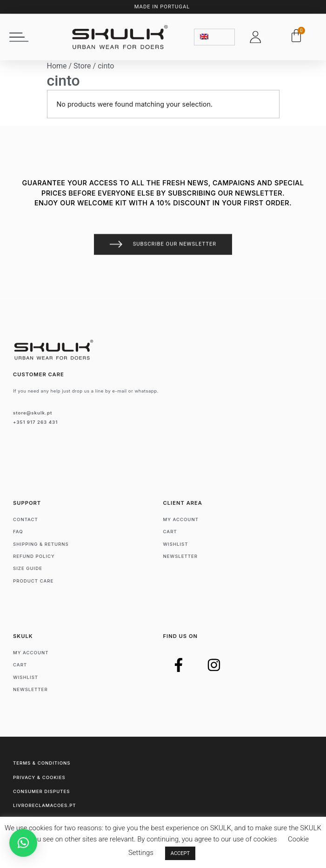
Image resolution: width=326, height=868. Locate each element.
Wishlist (176, 544)
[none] (214, 35)
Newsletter (181, 556)
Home (57, 66)
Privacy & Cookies (39, 777)
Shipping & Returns (41, 544)
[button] (19, 35)
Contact (26, 519)
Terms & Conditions (42, 763)
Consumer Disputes (42, 791)
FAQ (18, 532)
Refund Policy (34, 556)
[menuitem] (214, 35)
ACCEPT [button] (180, 853)
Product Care (33, 581)
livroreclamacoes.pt (45, 805)
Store (82, 66)
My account (181, 519)
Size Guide (28, 568)
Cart (170, 532)
